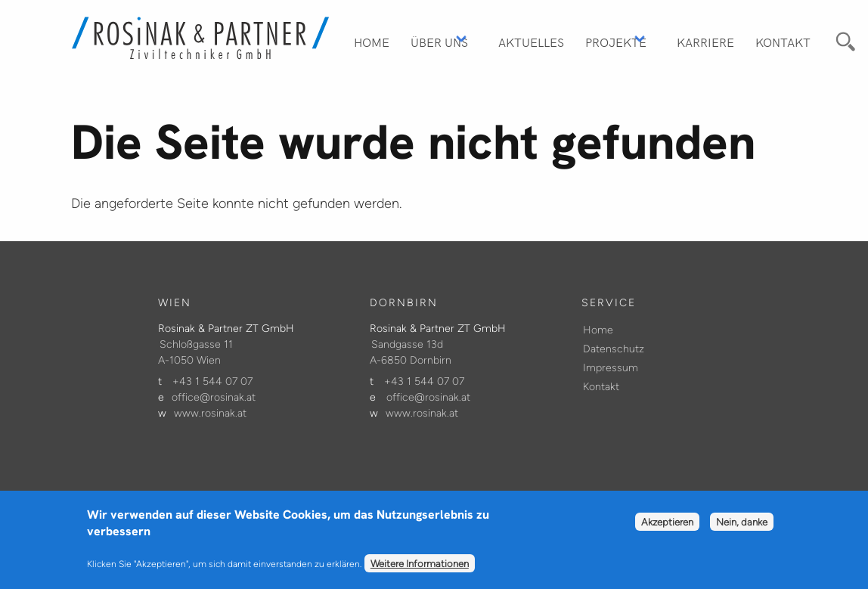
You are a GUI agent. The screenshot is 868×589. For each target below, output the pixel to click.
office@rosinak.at (214, 397)
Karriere (705, 42)
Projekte (616, 42)
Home (372, 42)
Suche (843, 39)
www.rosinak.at (210, 413)
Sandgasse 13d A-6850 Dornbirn (411, 352)
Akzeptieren (667, 529)
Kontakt (783, 42)
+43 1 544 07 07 (212, 381)
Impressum (611, 368)
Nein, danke (742, 529)
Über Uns (439, 42)
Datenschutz (614, 349)
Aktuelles (531, 42)
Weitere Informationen (420, 570)
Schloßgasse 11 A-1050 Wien (195, 352)
